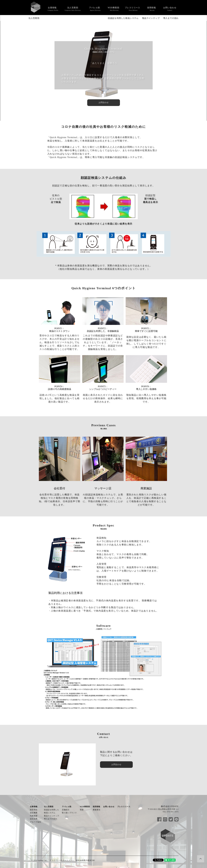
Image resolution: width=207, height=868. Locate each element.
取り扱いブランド (69, 813)
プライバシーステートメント (62, 860)
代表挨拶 (34, 816)
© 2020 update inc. (39, 860)
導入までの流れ (171, 18)
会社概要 (34, 813)
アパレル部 (95, 8)
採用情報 (152, 8)
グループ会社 (35, 822)
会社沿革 (34, 819)
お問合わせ (104, 103)
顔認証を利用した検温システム (123, 18)
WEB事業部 (114, 8)
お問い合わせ (170, 8)
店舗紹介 (66, 810)
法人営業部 (73, 8)
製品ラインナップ (151, 18)
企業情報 (52, 8)
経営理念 (34, 810)
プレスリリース (132, 8)
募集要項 (97, 810)
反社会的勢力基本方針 (86, 860)
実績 (82, 810)
